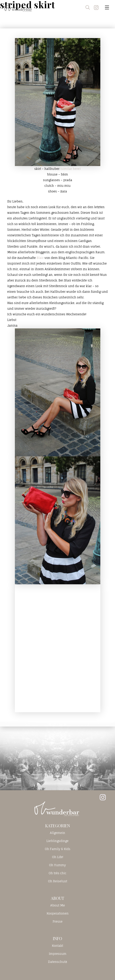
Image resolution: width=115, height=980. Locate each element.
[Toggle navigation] (107, 7)
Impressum (58, 954)
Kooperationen (58, 913)
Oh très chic (57, 873)
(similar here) (70, 169)
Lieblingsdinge (57, 841)
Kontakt (57, 946)
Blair (40, 258)
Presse (58, 921)
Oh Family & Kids (58, 849)
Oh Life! (58, 857)
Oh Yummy (57, 865)
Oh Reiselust (58, 881)
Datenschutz (58, 962)
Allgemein (57, 833)
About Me (58, 905)
